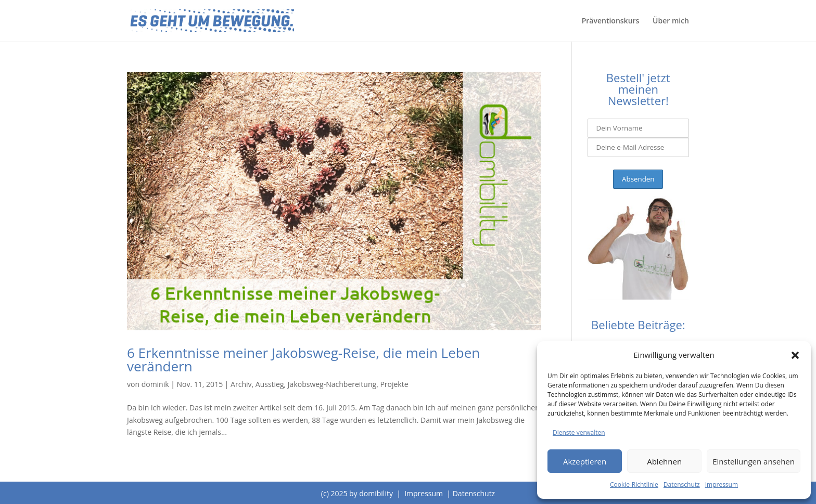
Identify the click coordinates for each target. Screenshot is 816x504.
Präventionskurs (611, 21)
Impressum (722, 484)
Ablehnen (664, 461)
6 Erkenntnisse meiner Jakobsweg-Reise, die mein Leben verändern (303, 359)
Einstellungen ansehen (754, 461)
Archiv (241, 384)
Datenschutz (682, 484)
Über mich (671, 21)
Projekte (394, 384)
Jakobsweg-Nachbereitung (332, 384)
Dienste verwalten (579, 432)
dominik (155, 384)
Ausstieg (270, 384)
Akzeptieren (585, 461)
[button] (795, 355)
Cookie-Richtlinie (634, 484)
